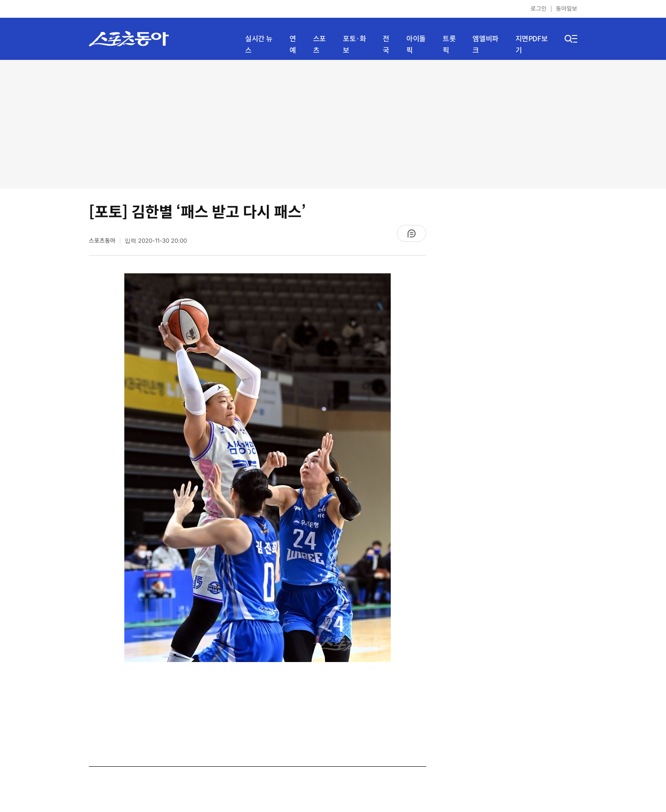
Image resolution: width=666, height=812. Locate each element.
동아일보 (567, 9)
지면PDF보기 (532, 45)
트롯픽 (449, 45)
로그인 (539, 9)
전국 (386, 45)
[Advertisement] (333, 124)
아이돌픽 (416, 45)
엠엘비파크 (485, 45)
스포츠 (319, 45)
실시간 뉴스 (259, 45)
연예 (293, 45)
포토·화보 (354, 45)
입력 (156, 241)
